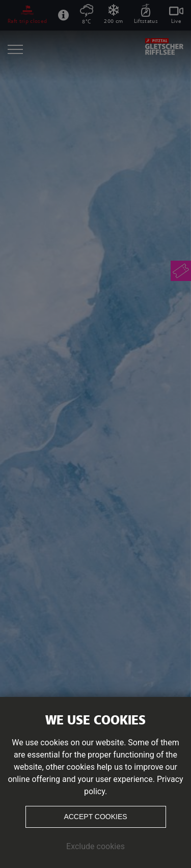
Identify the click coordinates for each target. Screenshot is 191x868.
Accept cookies (95, 817)
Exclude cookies (95, 846)
